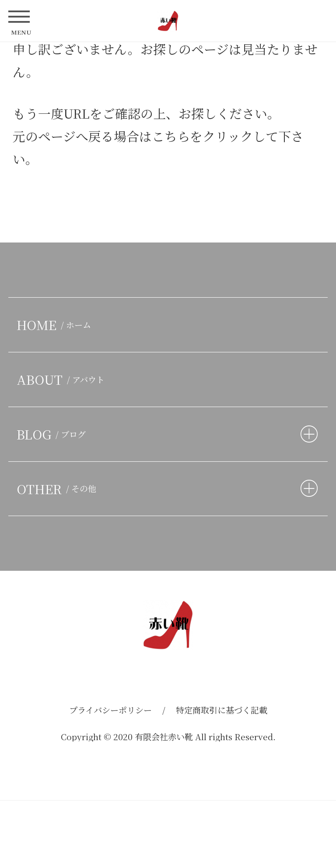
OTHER (58, 489)
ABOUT (63, 379)
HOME (56, 325)
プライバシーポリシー (110, 710)
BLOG (53, 434)
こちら (171, 136)
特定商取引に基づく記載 (222, 710)
